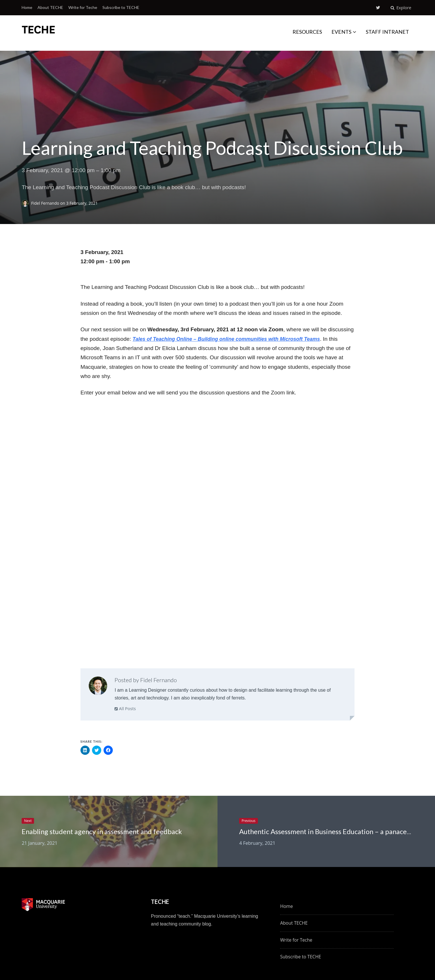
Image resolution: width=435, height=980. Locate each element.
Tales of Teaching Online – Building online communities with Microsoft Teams (234, 339)
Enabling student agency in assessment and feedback (108, 832)
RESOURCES (307, 31)
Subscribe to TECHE (121, 7)
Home (27, 7)
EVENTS (341, 31)
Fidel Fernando (46, 203)
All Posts (125, 708)
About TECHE (50, 7)
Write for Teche (83, 7)
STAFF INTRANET (387, 31)
